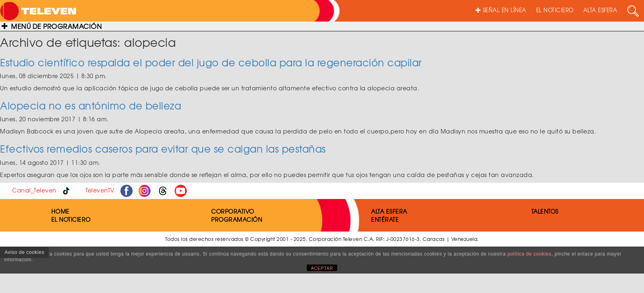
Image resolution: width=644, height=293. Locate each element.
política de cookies (529, 254)
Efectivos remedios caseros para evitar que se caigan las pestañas (163, 149)
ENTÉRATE (385, 219)
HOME (60, 211)
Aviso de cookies (24, 252)
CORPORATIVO (233, 211)
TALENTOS (545, 211)
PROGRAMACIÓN (237, 219)
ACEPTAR (322, 268)
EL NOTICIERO (555, 10)
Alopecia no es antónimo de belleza (91, 105)
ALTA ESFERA (600, 10)
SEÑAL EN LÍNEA (501, 10)
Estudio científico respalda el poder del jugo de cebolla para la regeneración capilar (211, 62)
